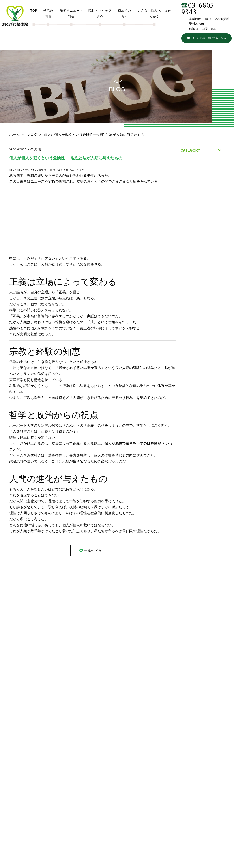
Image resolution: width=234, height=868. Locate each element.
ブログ (32, 135)
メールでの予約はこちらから (209, 38)
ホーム (15, 135)
